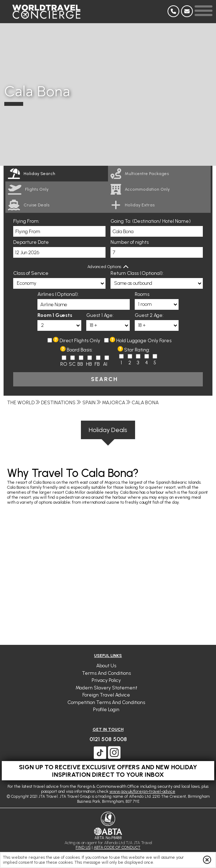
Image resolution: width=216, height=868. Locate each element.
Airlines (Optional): (58, 294)
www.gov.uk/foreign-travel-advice (142, 791)
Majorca (114, 403)
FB (97, 364)
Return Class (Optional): (137, 273)
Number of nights (130, 242)
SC (72, 364)
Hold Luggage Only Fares (144, 341)
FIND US (83, 848)
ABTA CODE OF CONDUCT (117, 848)
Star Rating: (137, 350)
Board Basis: (80, 350)
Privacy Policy (106, 680)
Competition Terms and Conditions (106, 702)
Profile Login (106, 710)
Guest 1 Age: (100, 315)
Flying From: (26, 221)
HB (89, 364)
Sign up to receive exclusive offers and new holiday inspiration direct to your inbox (108, 771)
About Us (106, 666)
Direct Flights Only (80, 341)
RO (64, 364)
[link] (159, 174)
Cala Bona (145, 403)
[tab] (57, 174)
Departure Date (31, 242)
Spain (89, 403)
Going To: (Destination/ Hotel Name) (151, 221)
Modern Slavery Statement (106, 688)
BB (80, 364)
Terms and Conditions (106, 673)
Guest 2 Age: (149, 315)
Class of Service (31, 273)
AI (105, 364)
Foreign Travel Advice (106, 695)
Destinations (58, 403)
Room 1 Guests (55, 315)
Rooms (142, 294)
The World (21, 403)
